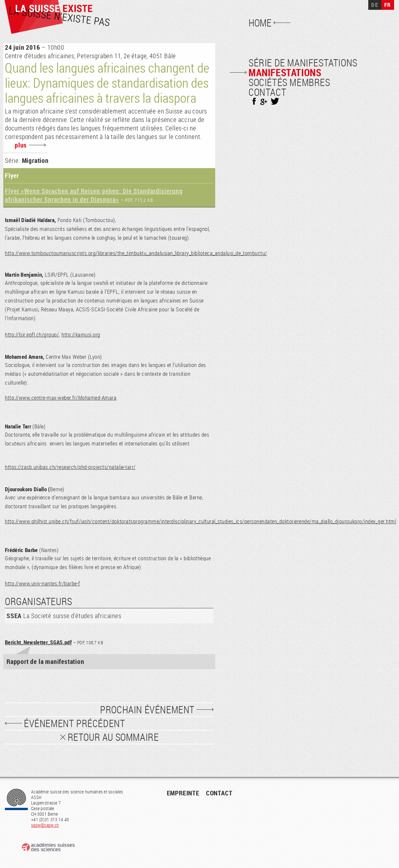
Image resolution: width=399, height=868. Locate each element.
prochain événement (147, 710)
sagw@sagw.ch (45, 825)
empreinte (183, 793)
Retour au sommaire (113, 737)
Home (260, 23)
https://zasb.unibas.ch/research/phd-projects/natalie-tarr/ (70, 467)
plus (21, 145)
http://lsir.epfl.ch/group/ (32, 334)
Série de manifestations (303, 63)
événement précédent (74, 723)
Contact (267, 92)
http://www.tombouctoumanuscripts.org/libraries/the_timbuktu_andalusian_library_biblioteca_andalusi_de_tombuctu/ (136, 253)
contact (219, 793)
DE (375, 5)
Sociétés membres (289, 82)
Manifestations (285, 72)
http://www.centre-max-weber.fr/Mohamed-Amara (61, 398)
